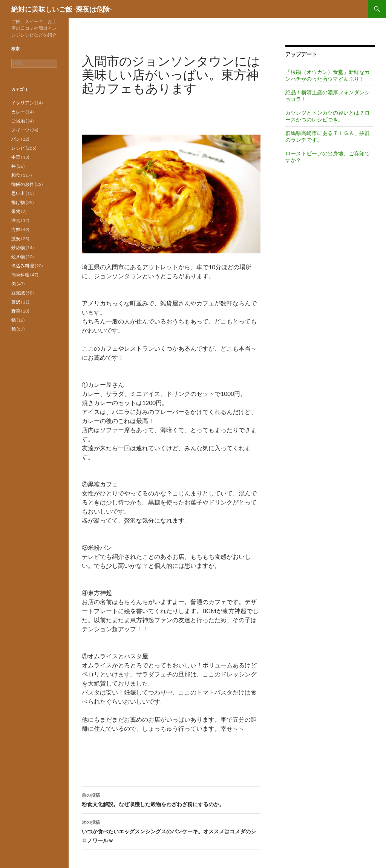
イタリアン (23, 103)
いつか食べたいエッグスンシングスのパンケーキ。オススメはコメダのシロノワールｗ (171, 831)
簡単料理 (20, 275)
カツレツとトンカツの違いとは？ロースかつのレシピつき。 (328, 116)
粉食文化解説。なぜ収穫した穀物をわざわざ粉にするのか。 (171, 799)
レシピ (18, 148)
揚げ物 (18, 202)
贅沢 (16, 302)
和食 (16, 175)
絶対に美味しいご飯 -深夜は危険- (62, 9)
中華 (16, 157)
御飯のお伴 (23, 184)
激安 (16, 238)
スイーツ (20, 130)
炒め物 (18, 248)
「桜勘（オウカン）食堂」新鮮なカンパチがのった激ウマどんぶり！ (328, 75)
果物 (16, 211)
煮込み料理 (23, 266)
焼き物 (18, 257)
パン (16, 139)
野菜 (16, 311)
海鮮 (16, 229)
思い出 (18, 193)
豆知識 (18, 293)
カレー (18, 112)
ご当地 (18, 121)
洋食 (16, 220)
